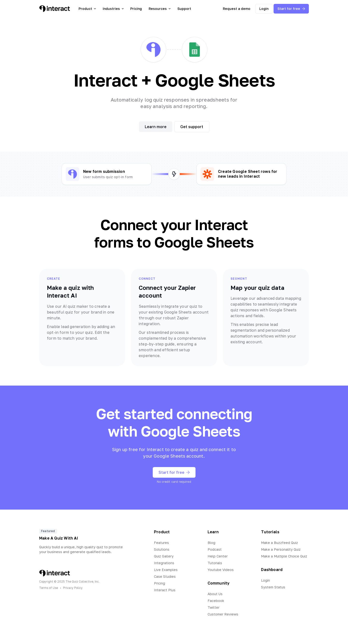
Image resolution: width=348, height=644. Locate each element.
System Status (273, 587)
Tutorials (215, 563)
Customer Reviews (223, 614)
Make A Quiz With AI (59, 538)
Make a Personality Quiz (281, 549)
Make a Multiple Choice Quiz (284, 556)
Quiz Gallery (164, 556)
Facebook (216, 601)
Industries (113, 9)
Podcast (215, 549)
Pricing (136, 9)
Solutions (162, 549)
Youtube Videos (221, 570)
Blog (211, 543)
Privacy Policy (73, 588)
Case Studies (165, 576)
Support (184, 9)
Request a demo (237, 9)
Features (161, 543)
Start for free (291, 9)
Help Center (218, 556)
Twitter (214, 607)
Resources (160, 9)
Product (87, 9)
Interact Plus (165, 590)
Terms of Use (49, 588)
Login (264, 9)
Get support (192, 127)
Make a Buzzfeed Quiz (279, 543)
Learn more (156, 127)
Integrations (164, 563)
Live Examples (166, 570)
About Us (215, 594)
